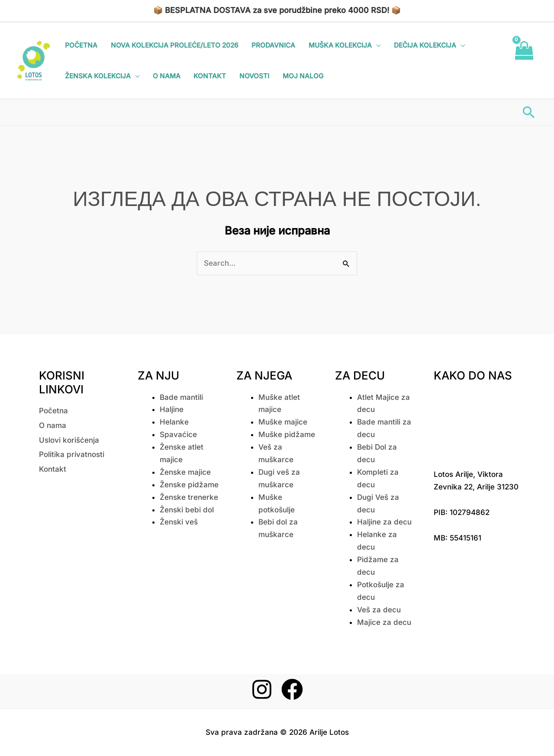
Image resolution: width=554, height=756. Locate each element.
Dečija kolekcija (425, 45)
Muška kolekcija (340, 45)
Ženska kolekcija (98, 76)
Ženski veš (179, 522)
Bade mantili (181, 397)
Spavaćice (178, 434)
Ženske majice (185, 472)
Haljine (172, 409)
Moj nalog (303, 76)
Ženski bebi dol (187, 510)
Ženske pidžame (189, 485)
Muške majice (283, 422)
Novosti (254, 76)
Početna (81, 45)
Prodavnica (273, 45)
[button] (529, 112)
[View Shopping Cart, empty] (524, 61)
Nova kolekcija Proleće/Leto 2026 (175, 45)
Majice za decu (384, 622)
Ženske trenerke (189, 497)
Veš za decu (379, 610)
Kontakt (210, 76)
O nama (167, 76)
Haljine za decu (384, 522)
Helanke (174, 422)
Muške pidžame (287, 434)
